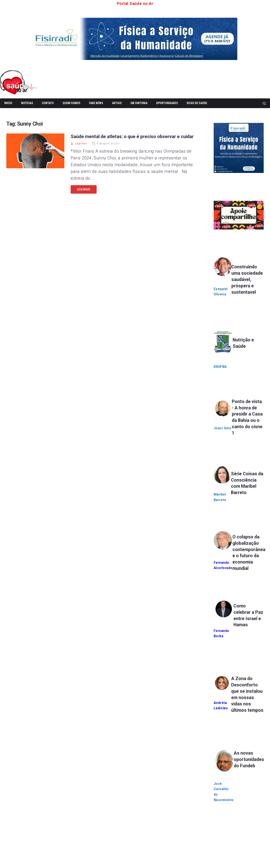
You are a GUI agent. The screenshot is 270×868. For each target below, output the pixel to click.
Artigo (117, 103)
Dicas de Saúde (197, 103)
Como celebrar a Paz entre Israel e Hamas (244, 624)
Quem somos (72, 103)
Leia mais (84, 189)
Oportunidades (167, 103)
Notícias (27, 103)
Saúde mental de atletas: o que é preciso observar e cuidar (132, 137)
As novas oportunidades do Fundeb (249, 771)
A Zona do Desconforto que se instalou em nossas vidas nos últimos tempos (247, 703)
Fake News (96, 103)
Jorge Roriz (81, 144)
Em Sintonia (139, 103)
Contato (48, 103)
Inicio (8, 103)
